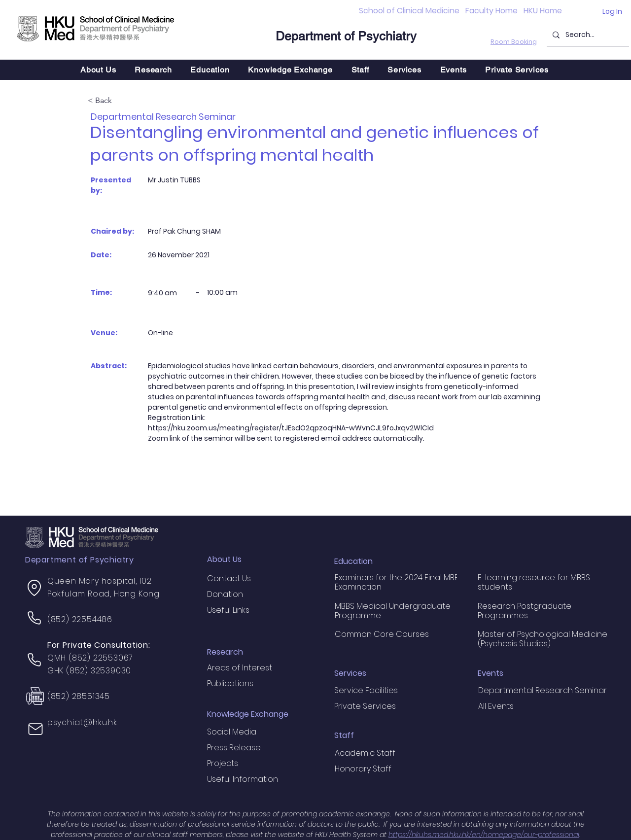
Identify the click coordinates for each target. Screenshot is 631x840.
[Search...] (587, 35)
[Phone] (35, 618)
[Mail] (35, 729)
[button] (153, 70)
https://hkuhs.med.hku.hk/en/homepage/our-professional (484, 835)
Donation (225, 594)
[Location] (35, 588)
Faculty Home (491, 11)
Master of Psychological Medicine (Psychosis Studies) (543, 639)
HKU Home (543, 11)
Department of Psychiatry (346, 36)
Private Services (365, 706)
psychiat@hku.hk (82, 722)
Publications (230, 683)
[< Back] (120, 101)
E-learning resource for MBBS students (534, 582)
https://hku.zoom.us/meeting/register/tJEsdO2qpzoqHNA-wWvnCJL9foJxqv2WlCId (291, 428)
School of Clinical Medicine (409, 11)
